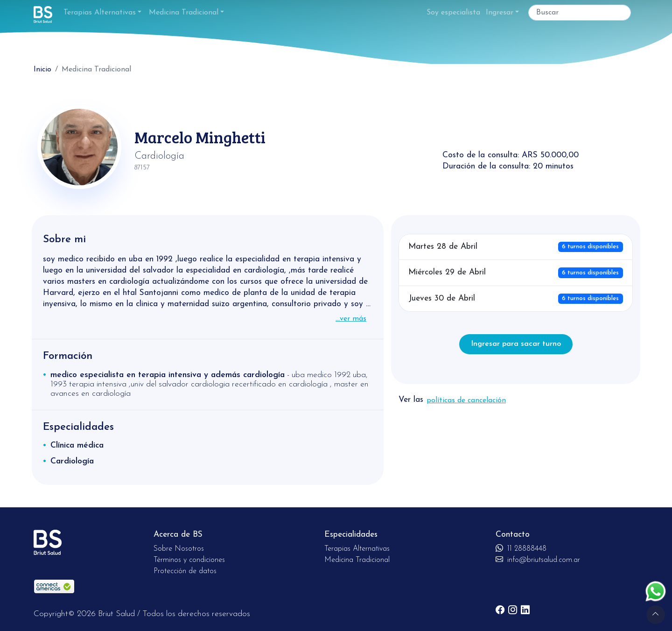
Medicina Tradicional (184, 13)
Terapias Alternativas (100, 13)
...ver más (351, 319)
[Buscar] (580, 13)
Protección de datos (185, 571)
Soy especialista (453, 13)
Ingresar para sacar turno (516, 344)
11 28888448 (521, 549)
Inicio (42, 70)
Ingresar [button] (500, 13)
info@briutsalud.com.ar (538, 560)
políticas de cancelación (466, 400)
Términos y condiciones (189, 560)
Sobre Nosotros (179, 549)
